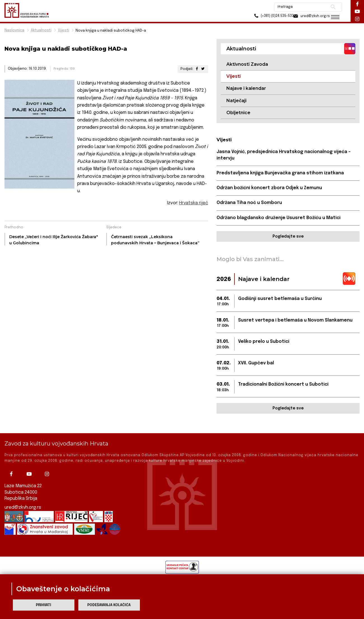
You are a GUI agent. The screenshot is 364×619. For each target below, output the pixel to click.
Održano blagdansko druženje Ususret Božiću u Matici (279, 218)
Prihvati (44, 605)
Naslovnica (14, 30)
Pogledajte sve (288, 237)
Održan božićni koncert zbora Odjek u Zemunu (269, 188)
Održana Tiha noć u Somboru (249, 203)
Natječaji (236, 101)
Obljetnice (238, 113)
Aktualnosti (41, 30)
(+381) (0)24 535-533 (266, 17)
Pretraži (331, 7)
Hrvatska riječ (193, 203)
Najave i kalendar (246, 89)
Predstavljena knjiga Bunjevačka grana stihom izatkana (280, 173)
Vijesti (64, 30)
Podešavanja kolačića (109, 605)
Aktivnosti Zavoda (247, 64)
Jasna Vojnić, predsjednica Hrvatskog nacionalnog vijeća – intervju (284, 155)
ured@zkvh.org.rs (23, 507)
